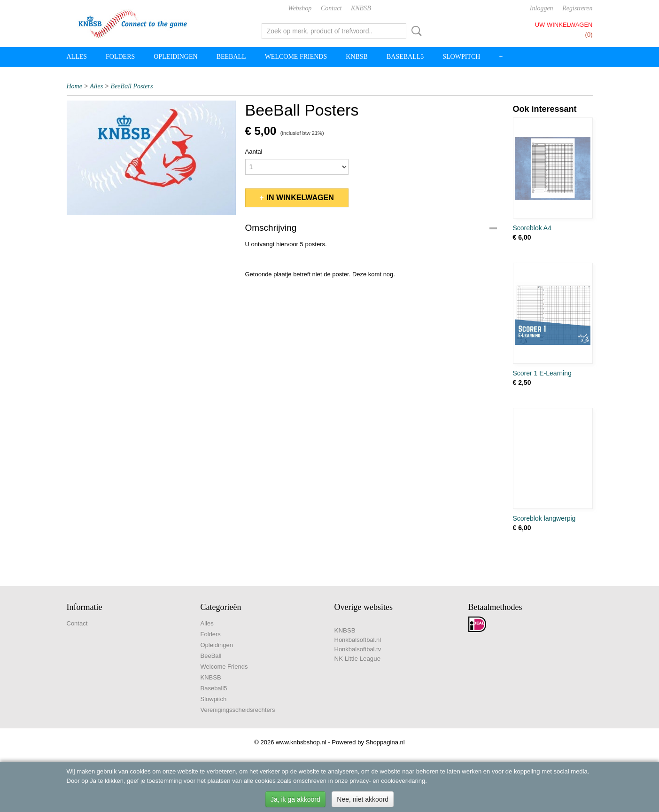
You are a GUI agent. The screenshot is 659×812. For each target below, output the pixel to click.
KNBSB (361, 8)
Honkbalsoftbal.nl (358, 640)
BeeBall (231, 57)
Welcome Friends (296, 57)
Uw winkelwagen (564, 25)
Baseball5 (405, 57)
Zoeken (415, 31)
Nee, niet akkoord (363, 799)
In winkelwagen (300, 198)
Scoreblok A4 (532, 228)
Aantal (254, 152)
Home (74, 86)
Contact (331, 8)
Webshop (300, 8)
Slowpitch (461, 57)
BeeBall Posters (132, 86)
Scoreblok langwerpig (544, 518)
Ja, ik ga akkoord (295, 799)
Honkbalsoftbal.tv (358, 649)
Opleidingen (175, 57)
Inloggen (542, 8)
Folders (120, 57)
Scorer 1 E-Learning (542, 373)
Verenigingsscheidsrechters (238, 710)
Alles (77, 57)
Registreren (577, 8)
